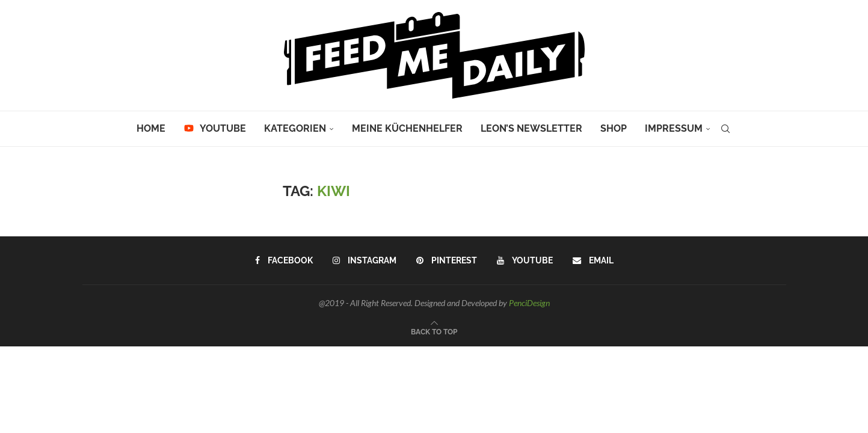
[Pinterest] (447, 260)
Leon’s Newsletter (531, 128)
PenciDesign (529, 303)
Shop (614, 128)
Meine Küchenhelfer (407, 128)
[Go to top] (434, 331)
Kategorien (295, 128)
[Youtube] (525, 260)
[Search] (725, 129)
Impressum (674, 128)
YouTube (215, 128)
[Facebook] (284, 260)
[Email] (593, 260)
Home (151, 128)
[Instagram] (365, 260)
